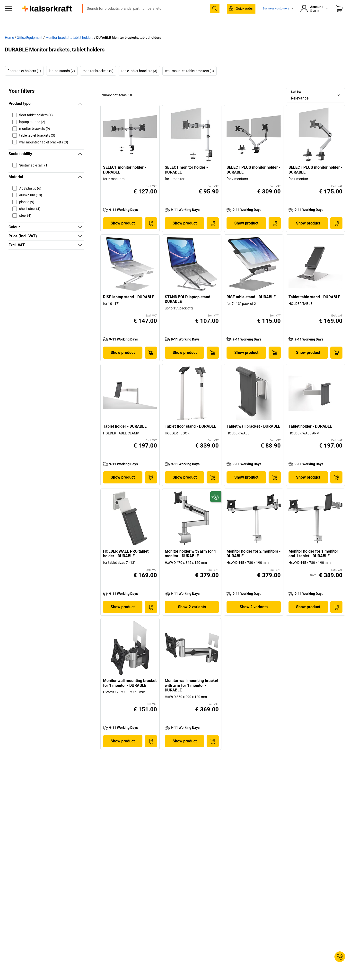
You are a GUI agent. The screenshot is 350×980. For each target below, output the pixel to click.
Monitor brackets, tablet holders (69, 48)
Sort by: (296, 102)
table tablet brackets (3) (139, 81)
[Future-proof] (216, 507)
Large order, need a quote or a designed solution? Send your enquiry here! (175, 4)
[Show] (80, 237)
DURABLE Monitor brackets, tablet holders (129, 48)
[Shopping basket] (339, 23)
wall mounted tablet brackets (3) (189, 81)
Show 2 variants (192, 617)
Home (9, 48)
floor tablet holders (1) (24, 81)
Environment (191, 37)
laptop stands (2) (62, 81)
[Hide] (80, 114)
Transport (164, 37)
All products (71, 37)
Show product (123, 233)
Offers (286, 37)
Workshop (117, 37)
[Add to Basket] (151, 233)
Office (95, 37)
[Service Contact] (340, 957)
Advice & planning (257, 37)
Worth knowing (222, 37)
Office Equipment (30, 48)
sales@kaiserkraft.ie (232, 11)
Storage (140, 37)
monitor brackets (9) (98, 81)
